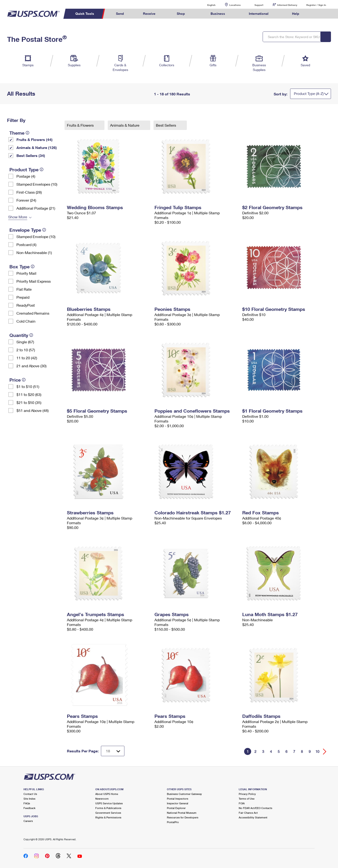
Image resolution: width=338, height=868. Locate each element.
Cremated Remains (33, 313)
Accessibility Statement (253, 817)
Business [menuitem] (218, 14)
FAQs (27, 803)
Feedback (29, 808)
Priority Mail (26, 273)
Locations (235, 5)
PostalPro (173, 822)
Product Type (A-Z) (309, 94)
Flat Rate (24, 289)
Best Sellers (166, 125)
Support (259, 5)
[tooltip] (27, 133)
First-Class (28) (29, 192)
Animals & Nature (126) (37, 147)
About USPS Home (107, 794)
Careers (28, 821)
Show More (18, 217)
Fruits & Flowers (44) (35, 139)
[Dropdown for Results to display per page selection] (113, 751)
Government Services (108, 813)
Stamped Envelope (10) (36, 237)
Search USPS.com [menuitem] (318, 14)
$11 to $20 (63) (29, 394)
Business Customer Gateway (184, 794)
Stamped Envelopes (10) (37, 184)
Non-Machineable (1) (34, 252)
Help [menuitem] (296, 14)
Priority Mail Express (34, 281)
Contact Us (30, 794)
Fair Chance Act (248, 813)
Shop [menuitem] (181, 14)
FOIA (242, 803)
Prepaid (23, 297)
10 (317, 751)
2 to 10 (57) (26, 350)
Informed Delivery (287, 5)
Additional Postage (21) (36, 208)
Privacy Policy (247, 794)
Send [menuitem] (120, 14)
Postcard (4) (26, 244)
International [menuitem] (259, 14)
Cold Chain (26, 321)
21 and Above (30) (31, 366)
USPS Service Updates (109, 803)
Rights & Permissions (108, 817)
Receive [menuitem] (149, 14)
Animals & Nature (125, 125)
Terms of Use (247, 799)
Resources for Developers (183, 817)
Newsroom (102, 799)
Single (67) (25, 342)
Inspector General (178, 803)
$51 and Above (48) (33, 410)
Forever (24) (26, 200)
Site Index (29, 799)
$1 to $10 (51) (28, 386)
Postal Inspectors (178, 799)
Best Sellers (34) (31, 155)
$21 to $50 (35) (29, 402)
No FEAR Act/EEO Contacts (255, 808)
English (207, 5)
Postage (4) (26, 176)
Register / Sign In (316, 5)
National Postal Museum (182, 813)
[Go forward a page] (325, 752)
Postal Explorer (176, 808)
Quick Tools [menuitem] (85, 14)
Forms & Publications (108, 808)
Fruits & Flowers (81, 125)
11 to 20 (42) (27, 358)
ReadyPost (26, 305)
